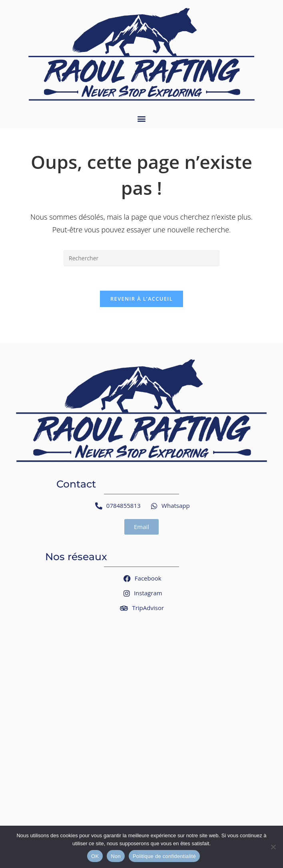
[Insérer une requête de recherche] (141, 258)
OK (95, 856)
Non (116, 856)
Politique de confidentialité (164, 856)
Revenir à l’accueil (141, 299)
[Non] (273, 847)
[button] (142, 118)
